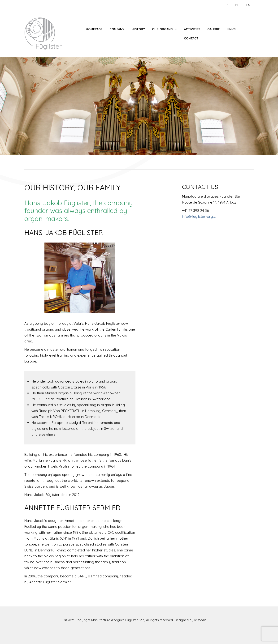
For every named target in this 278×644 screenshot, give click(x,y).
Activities (192, 29)
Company (117, 29)
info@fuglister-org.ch (200, 216)
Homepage (94, 29)
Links (231, 29)
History (138, 29)
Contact (191, 38)
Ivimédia (200, 620)
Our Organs (162, 29)
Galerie (213, 29)
